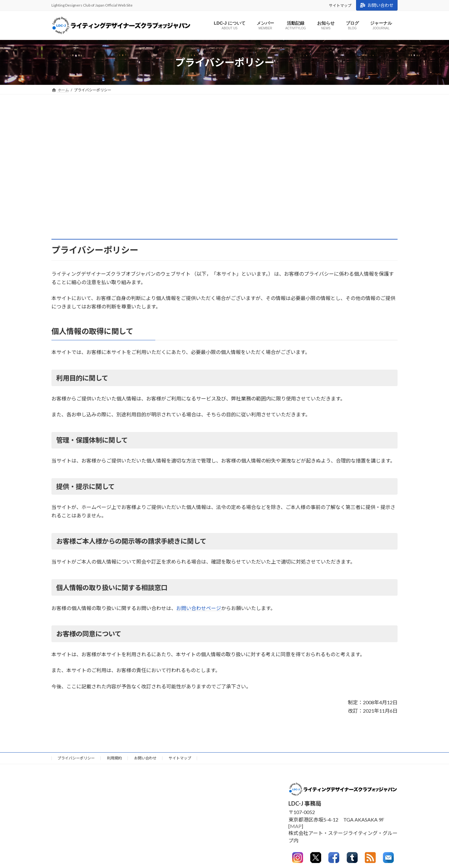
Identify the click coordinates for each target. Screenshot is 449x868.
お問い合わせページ (199, 608)
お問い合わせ (377, 5)
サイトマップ (340, 5)
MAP (296, 826)
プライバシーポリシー (76, 758)
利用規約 (114, 758)
